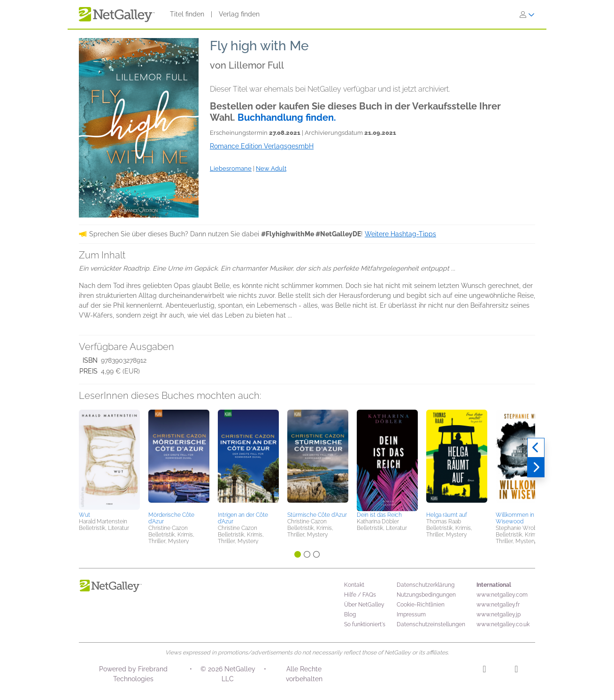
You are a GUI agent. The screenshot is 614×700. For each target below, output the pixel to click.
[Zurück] (536, 448)
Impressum (411, 614)
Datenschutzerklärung (426, 585)
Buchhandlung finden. (287, 117)
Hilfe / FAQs (360, 595)
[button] (109, 459)
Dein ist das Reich (379, 515)
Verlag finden (239, 14)
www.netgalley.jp (499, 614)
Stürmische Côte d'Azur (317, 515)
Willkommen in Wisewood (515, 518)
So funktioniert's (365, 624)
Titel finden (187, 14)
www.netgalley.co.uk (503, 624)
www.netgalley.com (502, 595)
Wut (84, 515)
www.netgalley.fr (498, 605)
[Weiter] (536, 467)
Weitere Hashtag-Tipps (400, 234)
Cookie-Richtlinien (421, 605)
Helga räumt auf (447, 515)
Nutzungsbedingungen (426, 595)
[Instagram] (484, 670)
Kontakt (354, 585)
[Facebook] (516, 670)
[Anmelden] (527, 15)
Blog (350, 614)
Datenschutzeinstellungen (431, 624)
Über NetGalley (364, 605)
